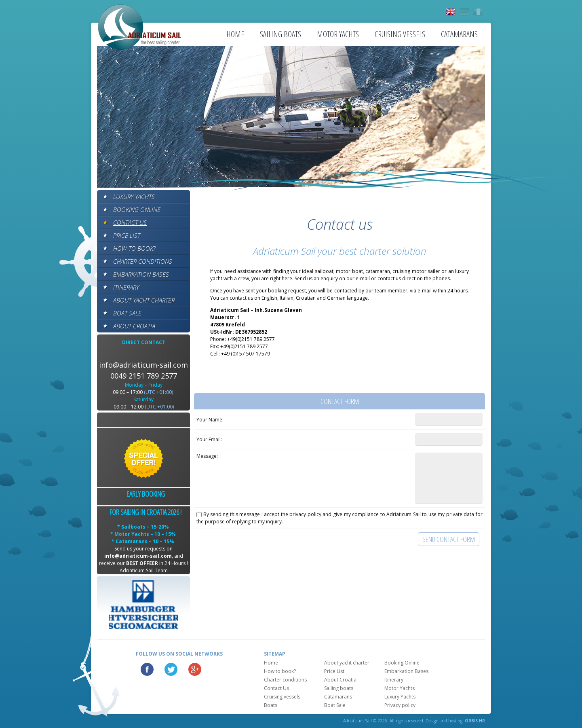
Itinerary (126, 287)
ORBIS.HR (475, 721)
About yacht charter (144, 300)
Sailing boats (280, 34)
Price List (127, 235)
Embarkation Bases (141, 274)
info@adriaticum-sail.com (143, 365)
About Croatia (134, 326)
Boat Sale (127, 313)
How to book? (134, 248)
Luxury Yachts (134, 197)
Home (235, 34)
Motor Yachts (338, 34)
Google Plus (195, 669)
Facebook (147, 669)
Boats (271, 705)
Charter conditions (143, 261)
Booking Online (137, 210)
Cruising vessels (400, 34)
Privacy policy (400, 705)
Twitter (171, 669)
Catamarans (459, 34)
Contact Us (130, 222)
